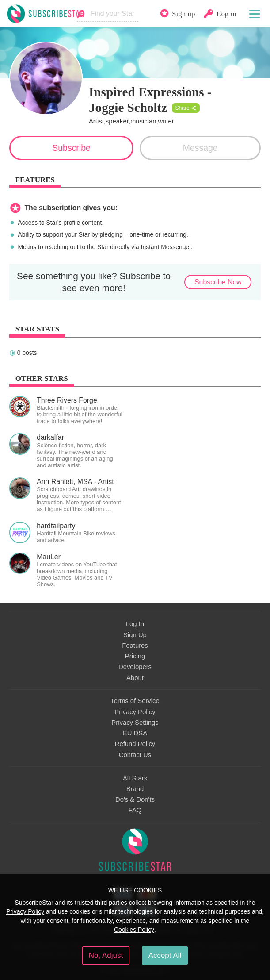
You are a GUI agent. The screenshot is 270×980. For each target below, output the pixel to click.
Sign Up (135, 635)
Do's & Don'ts (135, 799)
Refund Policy (135, 744)
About (135, 678)
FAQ (135, 810)
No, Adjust (106, 955)
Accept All (165, 955)
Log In (135, 624)
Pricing (135, 656)
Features (135, 646)
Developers (135, 667)
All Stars (135, 778)
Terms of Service (135, 701)
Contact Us (135, 755)
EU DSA (135, 733)
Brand (135, 789)
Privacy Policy (135, 712)
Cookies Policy (134, 930)
